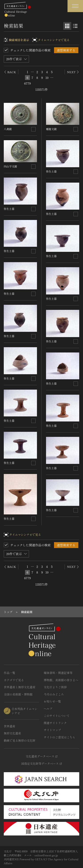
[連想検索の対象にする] (33, 129)
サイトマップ (52, 730)
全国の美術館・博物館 (18, 694)
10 (47, 78)
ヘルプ (48, 709)
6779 (27, 83)
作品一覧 (10, 673)
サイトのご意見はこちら (60, 737)
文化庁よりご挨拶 (55, 687)
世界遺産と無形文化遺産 (20, 687)
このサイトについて (57, 716)
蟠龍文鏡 (51, 129)
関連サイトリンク (55, 723)
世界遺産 (10, 726)
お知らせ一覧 (52, 701)
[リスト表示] (75, 26)
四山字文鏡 (10, 166)
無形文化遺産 (12, 733)
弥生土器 (9, 209)
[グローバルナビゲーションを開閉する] (75, 6)
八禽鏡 (8, 129)
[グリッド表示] (67, 26)
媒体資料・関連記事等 (58, 673)
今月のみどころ (54, 694)
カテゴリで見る (14, 680)
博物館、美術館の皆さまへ (61, 680)
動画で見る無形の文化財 (20, 740)
